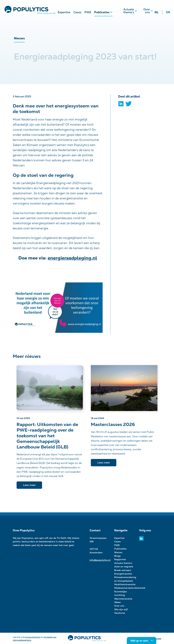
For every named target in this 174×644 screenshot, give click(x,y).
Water (118, 602)
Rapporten (120, 559)
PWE (88, 12)
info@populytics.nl (100, 560)
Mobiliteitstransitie (125, 584)
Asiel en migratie (124, 567)
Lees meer (29, 485)
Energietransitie (123, 574)
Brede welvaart (123, 570)
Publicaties (102, 12)
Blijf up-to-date (139, 641)
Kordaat (158, 639)
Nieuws (118, 552)
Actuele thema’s (129, 11)
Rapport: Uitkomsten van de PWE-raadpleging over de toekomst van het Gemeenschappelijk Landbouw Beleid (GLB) (47, 436)
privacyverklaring (33, 637)
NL (157, 12)
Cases (77, 12)
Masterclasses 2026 (113, 424)
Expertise (64, 12)
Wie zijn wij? (121, 609)
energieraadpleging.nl (72, 260)
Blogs (117, 556)
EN (168, 12)
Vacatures (120, 613)
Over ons (147, 11)
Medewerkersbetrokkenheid (130, 588)
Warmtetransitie (123, 599)
